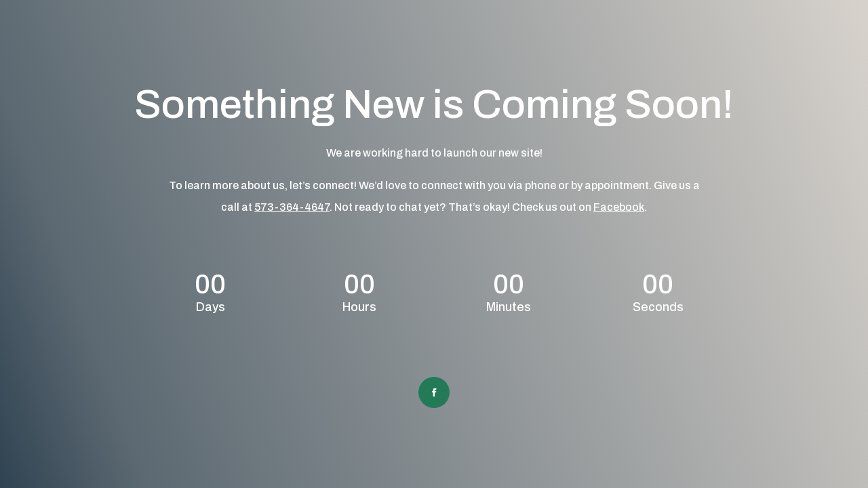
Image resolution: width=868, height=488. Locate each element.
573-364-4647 (292, 207)
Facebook (619, 207)
